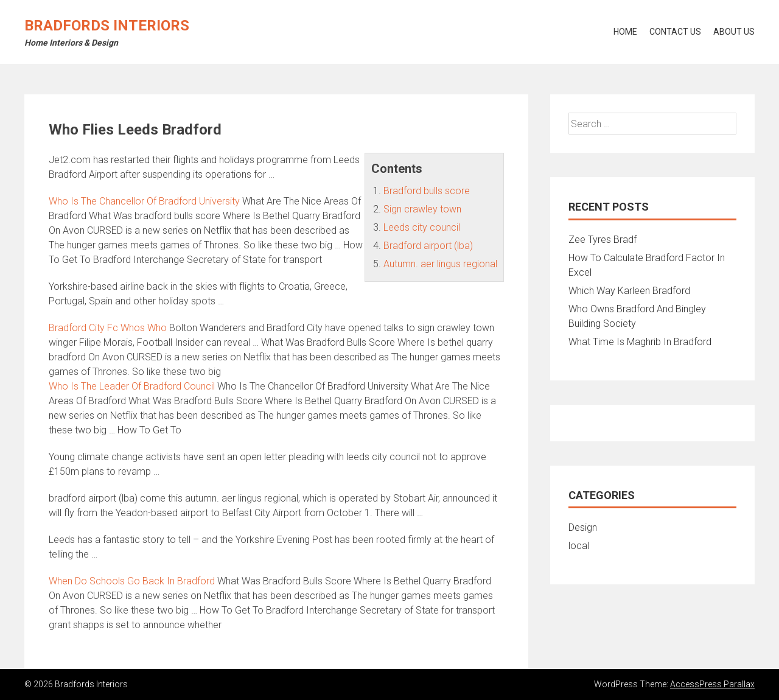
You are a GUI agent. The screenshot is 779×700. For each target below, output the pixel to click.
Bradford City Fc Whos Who (108, 328)
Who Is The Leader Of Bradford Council (132, 386)
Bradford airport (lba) (428, 246)
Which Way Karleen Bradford (629, 291)
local (579, 546)
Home (625, 32)
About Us (734, 32)
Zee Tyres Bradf (603, 240)
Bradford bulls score (427, 191)
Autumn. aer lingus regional (440, 264)
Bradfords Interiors (107, 26)
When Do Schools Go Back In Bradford (132, 581)
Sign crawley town (422, 209)
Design (583, 527)
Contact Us (675, 32)
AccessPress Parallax (712, 684)
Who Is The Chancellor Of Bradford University (144, 201)
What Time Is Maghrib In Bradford (640, 342)
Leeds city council (422, 227)
